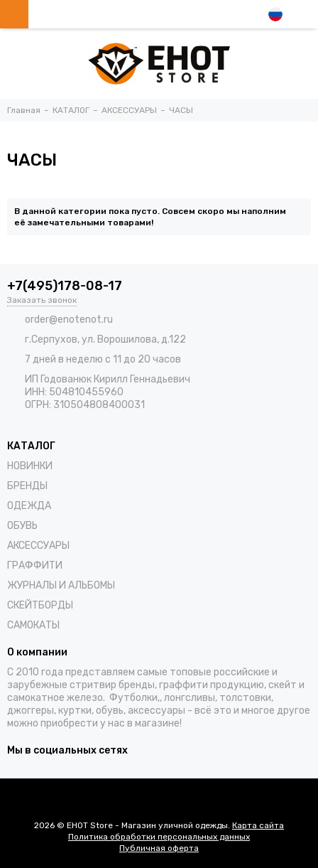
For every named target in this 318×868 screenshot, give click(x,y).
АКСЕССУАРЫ (38, 546)
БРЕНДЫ (27, 486)
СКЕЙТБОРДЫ (40, 605)
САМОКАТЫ (33, 625)
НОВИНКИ (30, 466)
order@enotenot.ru (69, 320)
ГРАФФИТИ (35, 566)
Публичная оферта (159, 848)
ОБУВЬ (22, 526)
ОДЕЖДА (29, 506)
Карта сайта (258, 825)
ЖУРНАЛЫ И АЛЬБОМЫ (61, 585)
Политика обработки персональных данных (159, 837)
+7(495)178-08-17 (65, 286)
